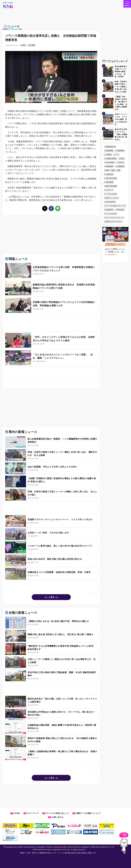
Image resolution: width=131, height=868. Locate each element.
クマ (117, 155)
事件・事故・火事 (113, 170)
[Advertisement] (46, 323)
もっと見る (50, 597)
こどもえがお (111, 214)
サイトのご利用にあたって (57, 813)
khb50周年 (110, 162)
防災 (122, 159)
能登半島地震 (111, 186)
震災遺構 (109, 182)
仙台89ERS (110, 202)
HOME (17, 813)
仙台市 (121, 162)
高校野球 (109, 210)
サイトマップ (33, 813)
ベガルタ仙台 (111, 194)
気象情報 (109, 166)
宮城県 (32, 45)
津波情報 (120, 151)
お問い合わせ (58, 817)
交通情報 (120, 166)
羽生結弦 (120, 210)
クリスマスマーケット (115, 218)
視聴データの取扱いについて (89, 813)
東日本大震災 (111, 178)
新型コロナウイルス (114, 222)
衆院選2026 (111, 147)
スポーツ (109, 190)
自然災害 (109, 174)
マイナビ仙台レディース (116, 206)
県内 (24, 45)
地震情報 (109, 151)
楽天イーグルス (112, 198)
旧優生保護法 (111, 159)
